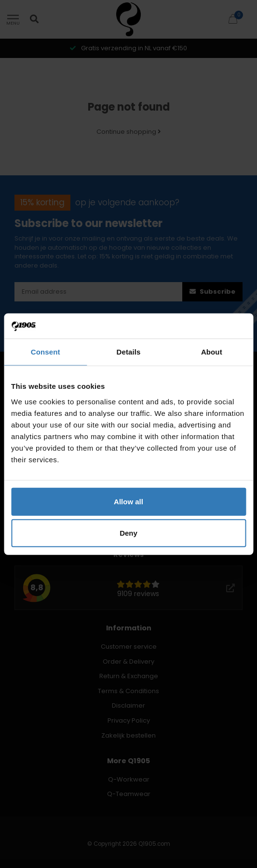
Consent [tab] (46, 352)
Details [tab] (129, 352)
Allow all (128, 501)
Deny (128, 533)
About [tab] (212, 352)
